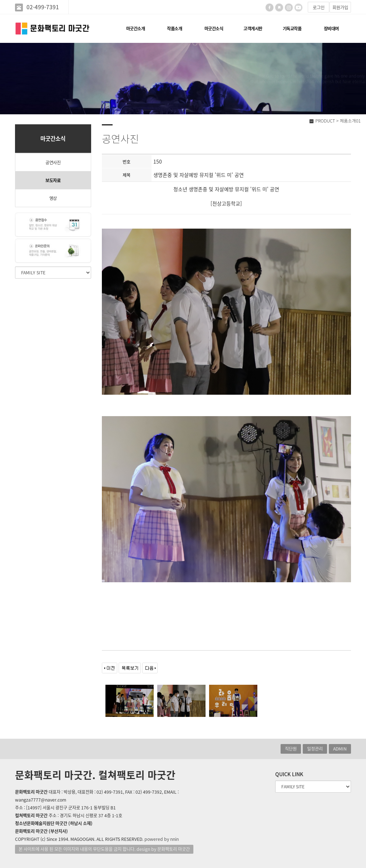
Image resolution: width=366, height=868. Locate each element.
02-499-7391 (43, 7)
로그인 (319, 8)
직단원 (291, 749)
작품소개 (174, 29)
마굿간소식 (214, 29)
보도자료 (53, 180)
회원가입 (340, 8)
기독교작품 (292, 29)
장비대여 (331, 29)
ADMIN (340, 749)
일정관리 (315, 749)
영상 (53, 198)
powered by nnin (162, 839)
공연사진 (53, 163)
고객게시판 (253, 29)
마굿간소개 (136, 29)
